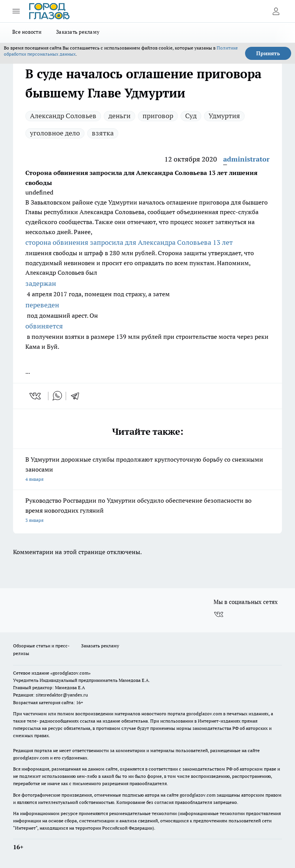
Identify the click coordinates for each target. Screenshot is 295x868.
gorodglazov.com (204, 714)
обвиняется (44, 326)
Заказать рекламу (78, 32)
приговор (158, 116)
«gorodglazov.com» (70, 673)
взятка (103, 133)
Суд (191, 116)
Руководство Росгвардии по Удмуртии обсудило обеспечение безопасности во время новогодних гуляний (147, 511)
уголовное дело (55, 133)
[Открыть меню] (16, 11)
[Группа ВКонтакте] (219, 614)
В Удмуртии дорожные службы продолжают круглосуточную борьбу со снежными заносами (147, 470)
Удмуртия (224, 116)
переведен (42, 305)
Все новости (27, 32)
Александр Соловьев (63, 116)
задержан (41, 283)
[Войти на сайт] (276, 11)
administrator (246, 159)
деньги (119, 116)
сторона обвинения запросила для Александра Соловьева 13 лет (129, 242)
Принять (268, 53)
